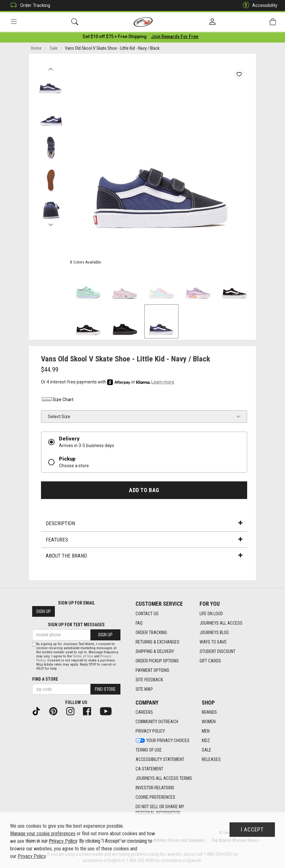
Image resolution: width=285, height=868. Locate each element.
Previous (51, 69)
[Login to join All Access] (115, 38)
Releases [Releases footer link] (211, 760)
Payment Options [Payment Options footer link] (152, 670)
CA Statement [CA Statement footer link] (149, 769)
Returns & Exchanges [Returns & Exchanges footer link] (157, 642)
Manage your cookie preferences (43, 834)
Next (51, 224)
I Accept (252, 830)
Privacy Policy (63, 841)
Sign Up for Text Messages (76, 625)
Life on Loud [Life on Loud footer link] (211, 614)
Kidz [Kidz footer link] (206, 741)
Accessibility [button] (259, 6)
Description (144, 525)
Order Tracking (29, 6)
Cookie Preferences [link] (155, 797)
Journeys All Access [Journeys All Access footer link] (221, 623)
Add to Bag (144, 491)
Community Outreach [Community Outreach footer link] (157, 722)
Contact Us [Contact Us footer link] (147, 614)
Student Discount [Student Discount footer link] (218, 651)
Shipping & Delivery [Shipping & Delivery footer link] (155, 651)
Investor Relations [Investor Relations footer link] (155, 788)
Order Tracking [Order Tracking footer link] (151, 633)
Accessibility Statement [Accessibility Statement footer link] (160, 760)
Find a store (45, 679)
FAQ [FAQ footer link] (139, 623)
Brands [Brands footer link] (209, 712)
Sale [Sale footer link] (206, 750)
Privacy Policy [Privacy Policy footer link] (150, 731)
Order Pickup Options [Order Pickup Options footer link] (157, 661)
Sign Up (44, 612)
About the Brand (144, 557)
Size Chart (57, 401)
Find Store (105, 689)
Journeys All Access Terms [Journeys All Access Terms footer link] (164, 779)
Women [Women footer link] (209, 722)
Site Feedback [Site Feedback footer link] (149, 680)
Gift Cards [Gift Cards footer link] (210, 661)
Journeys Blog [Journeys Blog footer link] (214, 633)
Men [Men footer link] (206, 731)
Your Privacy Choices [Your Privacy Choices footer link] (163, 741)
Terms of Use (83, 656)
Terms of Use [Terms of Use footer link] (149, 750)
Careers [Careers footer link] (144, 712)
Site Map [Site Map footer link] (144, 689)
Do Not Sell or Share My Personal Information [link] (160, 810)
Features (144, 541)
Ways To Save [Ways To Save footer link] (213, 642)
